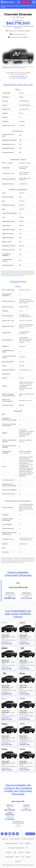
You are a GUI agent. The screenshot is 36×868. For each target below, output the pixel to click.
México (17, 857)
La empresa (5, 839)
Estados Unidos (9, 857)
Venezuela (18, 861)
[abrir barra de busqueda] (19, 2)
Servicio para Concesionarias (16, 848)
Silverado (29, 6)
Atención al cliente (15, 839)
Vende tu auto (26, 2)
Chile (15, 852)
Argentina (9, 852)
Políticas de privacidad (11, 843)
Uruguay (28, 857)
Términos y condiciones (28, 839)
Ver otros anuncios (18, 76)
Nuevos (3, 6)
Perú (23, 857)
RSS (27, 848)
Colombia (21, 852)
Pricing (21, 843)
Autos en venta (10, 6)
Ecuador (28, 852)
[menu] (34, 2)
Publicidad (28, 843)
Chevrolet (23, 6)
